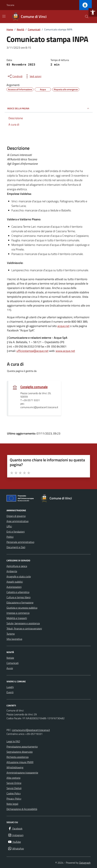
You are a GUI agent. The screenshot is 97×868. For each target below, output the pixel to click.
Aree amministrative (18, 521)
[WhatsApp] (16, 849)
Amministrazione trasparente (22, 773)
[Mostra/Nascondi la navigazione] (4, 16)
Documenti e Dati (16, 547)
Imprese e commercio (18, 613)
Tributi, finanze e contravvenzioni (24, 628)
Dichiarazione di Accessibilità (22, 809)
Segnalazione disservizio (20, 752)
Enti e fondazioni (16, 532)
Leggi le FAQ (13, 741)
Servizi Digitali (14, 788)
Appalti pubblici (15, 582)
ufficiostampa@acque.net (32, 351)
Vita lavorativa (14, 639)
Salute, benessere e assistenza (23, 623)
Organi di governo (16, 516)
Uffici (9, 526)
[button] (93, 12)
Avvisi (10, 668)
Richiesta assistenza (18, 757)
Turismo (11, 634)
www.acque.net (65, 351)
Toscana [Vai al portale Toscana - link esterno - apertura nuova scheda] (10, 5)
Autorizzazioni (14, 587)
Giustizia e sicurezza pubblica (22, 608)
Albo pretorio (13, 778)
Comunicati (13, 663)
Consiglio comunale (34, 387)
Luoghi (10, 687)
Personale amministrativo (20, 542)
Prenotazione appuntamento (22, 747)
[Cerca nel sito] (87, 17)
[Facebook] (15, 829)
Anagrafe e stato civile (19, 576)
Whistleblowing (15, 767)
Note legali (12, 804)
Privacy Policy (14, 799)
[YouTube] (14, 842)
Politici (10, 537)
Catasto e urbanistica (18, 592)
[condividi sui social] (15, 76)
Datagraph (85, 863)
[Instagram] (16, 835)
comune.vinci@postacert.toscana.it (31, 730)
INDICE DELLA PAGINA (49, 108)
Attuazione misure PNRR (20, 762)
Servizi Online (14, 783)
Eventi (10, 692)
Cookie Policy (14, 793)
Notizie (10, 658)
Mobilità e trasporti (17, 618)
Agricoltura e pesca (17, 566)
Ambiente (12, 571)
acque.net (63, 326)
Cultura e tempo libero (19, 597)
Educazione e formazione (20, 602)
